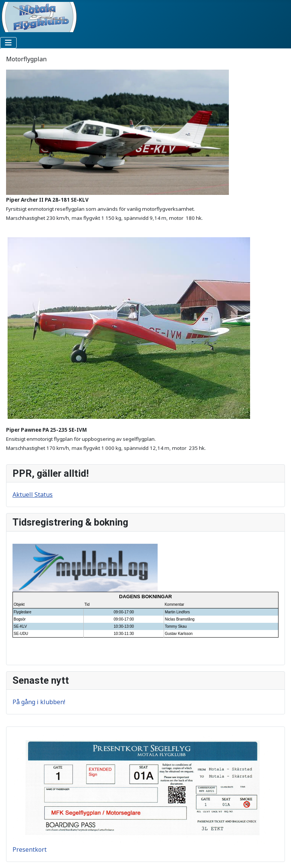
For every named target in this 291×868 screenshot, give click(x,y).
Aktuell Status (33, 495)
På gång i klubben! (39, 702)
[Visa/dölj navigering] (8, 43)
